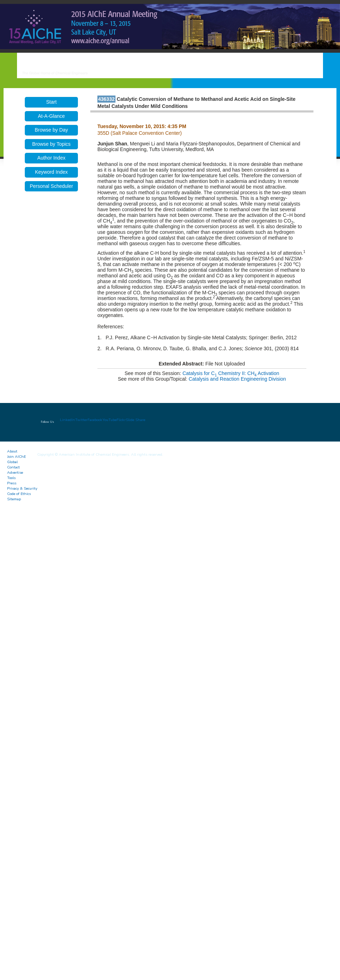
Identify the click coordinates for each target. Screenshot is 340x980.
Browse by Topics (52, 144)
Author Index (51, 158)
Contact (13, 467)
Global (12, 462)
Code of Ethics (19, 494)
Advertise (15, 472)
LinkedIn (67, 420)
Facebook (95, 420)
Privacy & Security (22, 488)
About (12, 451)
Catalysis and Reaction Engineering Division (237, 379)
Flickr (121, 420)
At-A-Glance (51, 116)
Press (12, 483)
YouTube (109, 420)
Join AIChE (16, 457)
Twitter (81, 420)
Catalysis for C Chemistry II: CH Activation (231, 373)
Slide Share (135, 420)
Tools (11, 478)
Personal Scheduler (51, 186)
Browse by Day (51, 130)
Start (51, 102)
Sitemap (14, 499)
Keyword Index (52, 172)
